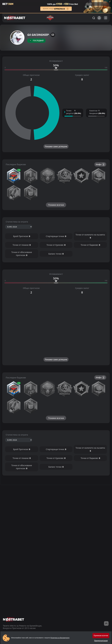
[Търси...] (94, 18)
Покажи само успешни (56, 146)
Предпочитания (101, 641)
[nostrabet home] (14, 619)
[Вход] (99, 18)
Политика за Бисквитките (60, 638)
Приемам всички (101, 636)
